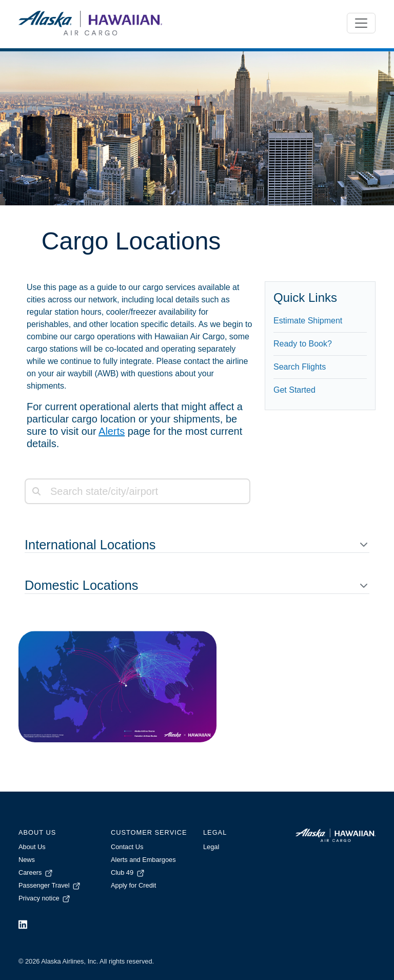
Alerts (112, 431)
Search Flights (300, 367)
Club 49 (128, 872)
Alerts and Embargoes (143, 860)
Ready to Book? (303, 344)
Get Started (294, 390)
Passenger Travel (50, 885)
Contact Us (127, 847)
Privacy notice (45, 898)
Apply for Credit (133, 885)
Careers (36, 872)
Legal (211, 847)
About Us (32, 847)
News (27, 860)
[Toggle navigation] (361, 23)
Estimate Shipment (308, 321)
